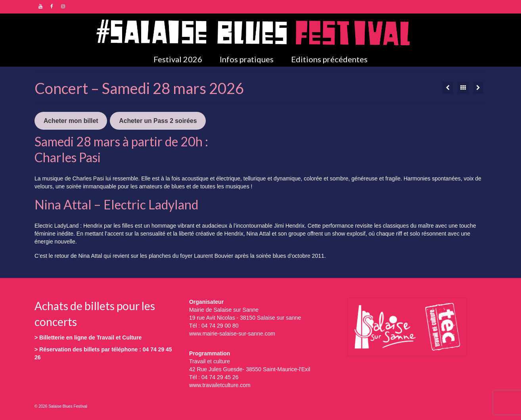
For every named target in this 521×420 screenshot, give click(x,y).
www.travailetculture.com (220, 385)
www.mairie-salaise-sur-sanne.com (232, 334)
